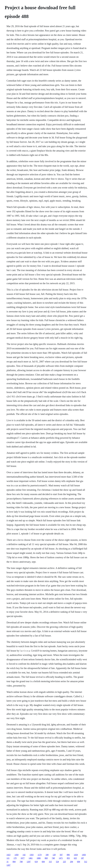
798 (21, 862)
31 (8, 862)
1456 (84, 855)
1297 (29, 862)
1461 (31, 858)
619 (36, 862)
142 (24, 855)
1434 (76, 855)
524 (57, 862)
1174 (40, 855)
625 (75, 858)
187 (82, 858)
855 (68, 858)
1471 (61, 858)
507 (61, 855)
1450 (17, 855)
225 (64, 862)
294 (72, 862)
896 (68, 855)
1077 (23, 858)
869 (46, 858)
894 (14, 862)
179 (15, 858)
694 (43, 862)
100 (47, 855)
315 (50, 862)
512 (86, 862)
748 (53, 858)
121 (8, 858)
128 (54, 855)
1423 (9, 855)
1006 (39, 858)
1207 (9, 865)
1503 (32, 855)
